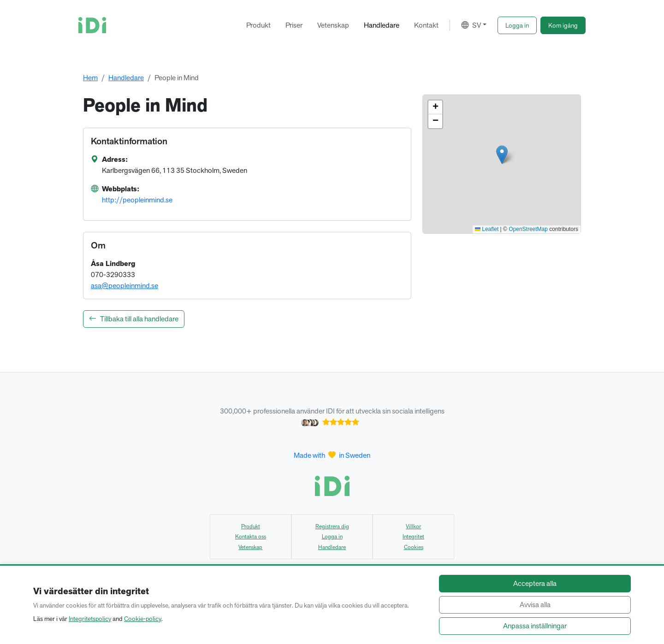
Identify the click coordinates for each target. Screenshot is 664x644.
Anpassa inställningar (535, 626)
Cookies (414, 547)
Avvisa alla (535, 605)
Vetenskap (333, 25)
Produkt (258, 25)
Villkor (413, 526)
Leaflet (487, 229)
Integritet (413, 537)
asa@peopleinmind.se (125, 286)
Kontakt (426, 25)
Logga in (332, 537)
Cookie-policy (143, 619)
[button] (517, 25)
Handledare (382, 25)
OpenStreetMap (528, 229)
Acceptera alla (535, 583)
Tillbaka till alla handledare (134, 319)
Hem (90, 78)
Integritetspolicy (90, 619)
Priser (294, 25)
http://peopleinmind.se (137, 200)
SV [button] (471, 25)
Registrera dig (332, 526)
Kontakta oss (251, 537)
